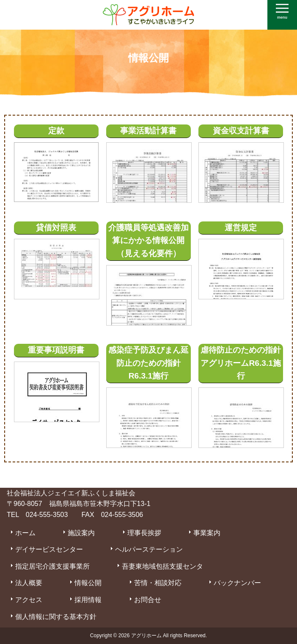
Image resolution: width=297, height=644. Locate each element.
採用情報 (88, 600)
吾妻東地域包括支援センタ (162, 566)
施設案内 (81, 533)
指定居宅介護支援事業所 (52, 566)
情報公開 (88, 583)
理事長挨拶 (144, 533)
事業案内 (207, 533)
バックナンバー (237, 583)
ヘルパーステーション (149, 549)
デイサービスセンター (49, 549)
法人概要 (29, 583)
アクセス (29, 600)
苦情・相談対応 (158, 583)
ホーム (25, 533)
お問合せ (148, 600)
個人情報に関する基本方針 (56, 617)
